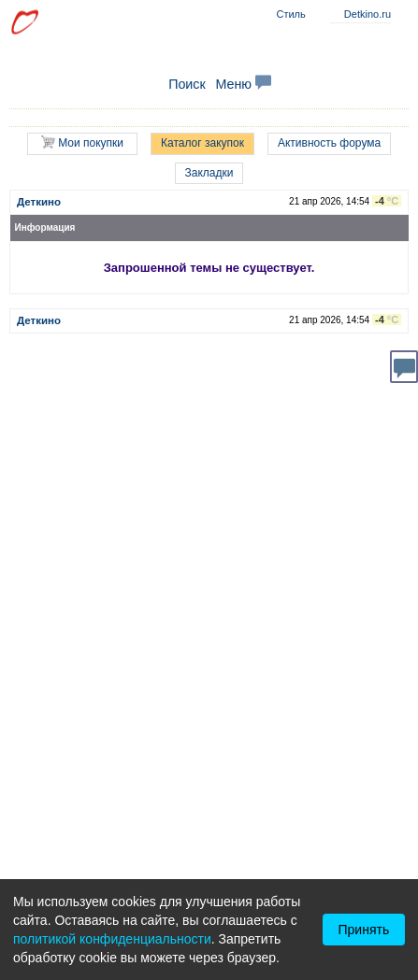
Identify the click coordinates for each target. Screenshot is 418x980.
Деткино (39, 202)
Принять (364, 930)
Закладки (209, 173)
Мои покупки (82, 142)
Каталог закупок (202, 143)
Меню (243, 84)
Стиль (290, 14)
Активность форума (329, 143)
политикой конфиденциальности (112, 939)
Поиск (187, 84)
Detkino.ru (368, 14)
